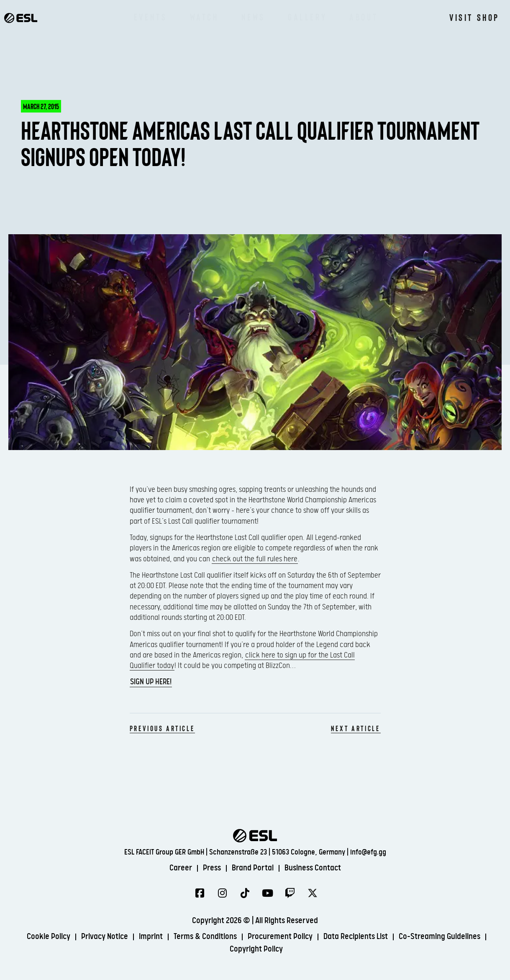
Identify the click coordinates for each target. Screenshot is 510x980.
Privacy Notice (105, 937)
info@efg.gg (368, 852)
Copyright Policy (256, 949)
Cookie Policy (49, 937)
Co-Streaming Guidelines (440, 937)
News (253, 17)
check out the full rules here (255, 559)
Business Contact (313, 868)
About (364, 17)
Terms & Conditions (205, 937)
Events (151, 17)
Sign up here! (151, 682)
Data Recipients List (356, 937)
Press (212, 868)
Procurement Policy (280, 937)
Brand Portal (253, 868)
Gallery (307, 17)
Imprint (151, 937)
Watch (204, 17)
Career (181, 868)
